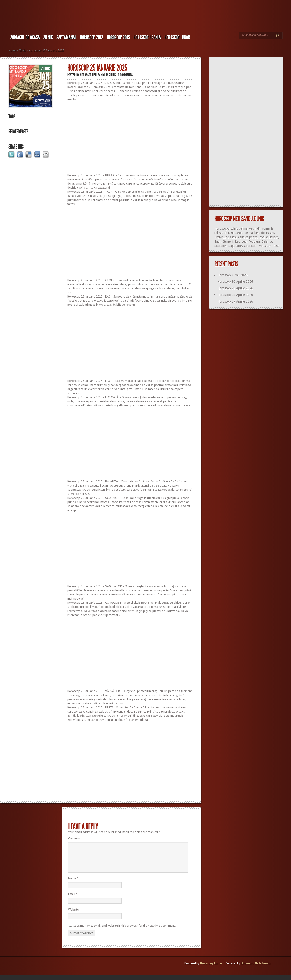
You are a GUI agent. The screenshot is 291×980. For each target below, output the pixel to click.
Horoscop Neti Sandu (93, 75)
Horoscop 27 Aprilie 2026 (235, 301)
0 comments (125, 75)
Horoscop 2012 (92, 37)
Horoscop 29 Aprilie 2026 (235, 288)
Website (73, 915)
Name (73, 884)
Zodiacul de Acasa (25, 37)
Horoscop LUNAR (177, 37)
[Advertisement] (130, 137)
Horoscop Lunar (211, 969)
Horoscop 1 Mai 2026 (232, 275)
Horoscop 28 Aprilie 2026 (235, 295)
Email (73, 899)
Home (13, 50)
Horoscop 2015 (118, 37)
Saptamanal (66, 37)
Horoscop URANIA (147, 37)
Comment (75, 838)
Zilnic (48, 37)
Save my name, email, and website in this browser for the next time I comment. (124, 931)
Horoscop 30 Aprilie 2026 (235, 282)
